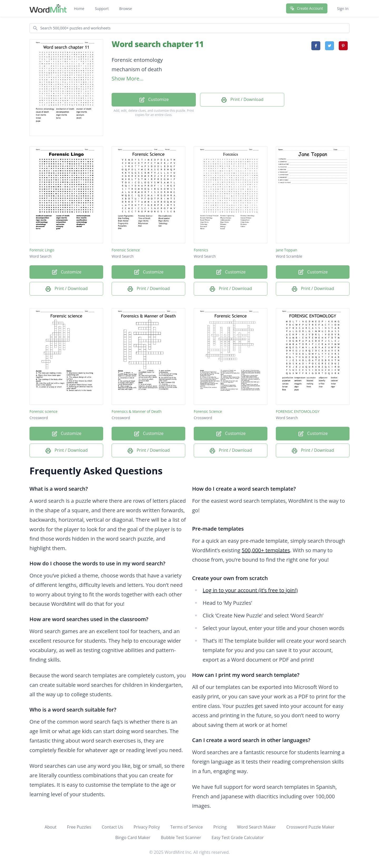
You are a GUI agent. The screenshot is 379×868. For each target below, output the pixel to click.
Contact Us (112, 827)
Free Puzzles (79, 827)
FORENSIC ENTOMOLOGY (298, 411)
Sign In (343, 9)
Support (102, 9)
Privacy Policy (147, 827)
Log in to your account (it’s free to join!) (250, 590)
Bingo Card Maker (133, 837)
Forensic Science (126, 250)
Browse (126, 9)
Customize (154, 100)
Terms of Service (186, 827)
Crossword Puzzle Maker (310, 827)
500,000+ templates (266, 550)
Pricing (220, 827)
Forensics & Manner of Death (137, 411)
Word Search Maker (256, 827)
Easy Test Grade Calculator (238, 837)
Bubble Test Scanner (181, 837)
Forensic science (43, 411)
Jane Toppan (286, 250)
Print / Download (242, 100)
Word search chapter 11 (158, 44)
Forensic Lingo (42, 250)
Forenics (201, 250)
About (50, 827)
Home (79, 9)
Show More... (128, 78)
